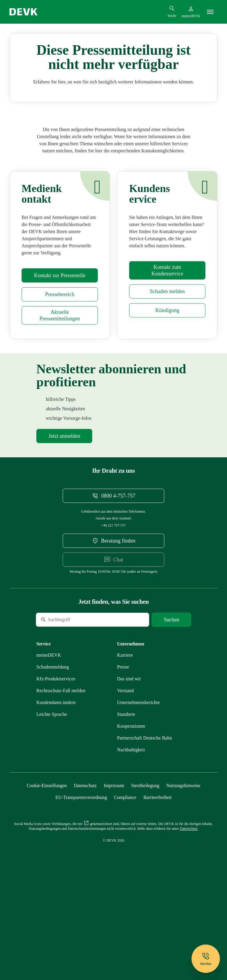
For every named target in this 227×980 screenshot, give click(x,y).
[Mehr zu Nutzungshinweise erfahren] (183, 875)
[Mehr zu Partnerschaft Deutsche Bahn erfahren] (145, 828)
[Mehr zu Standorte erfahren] (126, 804)
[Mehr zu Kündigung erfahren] (167, 400)
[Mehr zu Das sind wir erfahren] (129, 769)
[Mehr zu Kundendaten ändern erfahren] (56, 792)
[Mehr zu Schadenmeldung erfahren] (167, 381)
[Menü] (210, 12)
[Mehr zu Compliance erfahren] (125, 887)
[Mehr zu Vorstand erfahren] (125, 780)
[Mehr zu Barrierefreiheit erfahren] (157, 887)
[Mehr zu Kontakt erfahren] (167, 360)
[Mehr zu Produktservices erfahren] (56, 769)
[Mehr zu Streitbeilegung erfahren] (145, 875)
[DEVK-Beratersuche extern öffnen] (113, 631)
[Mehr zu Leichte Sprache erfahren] (52, 804)
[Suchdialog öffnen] (172, 12)
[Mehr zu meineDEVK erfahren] (49, 745)
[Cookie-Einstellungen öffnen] (47, 875)
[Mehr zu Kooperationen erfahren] (131, 816)
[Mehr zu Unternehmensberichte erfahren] (138, 792)
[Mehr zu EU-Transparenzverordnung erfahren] (81, 887)
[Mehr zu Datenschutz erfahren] (85, 875)
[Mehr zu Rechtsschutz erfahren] (61, 780)
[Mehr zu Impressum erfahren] (114, 875)
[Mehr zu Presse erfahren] (60, 365)
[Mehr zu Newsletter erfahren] (64, 526)
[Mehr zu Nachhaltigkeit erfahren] (131, 840)
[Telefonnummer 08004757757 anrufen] (113, 586)
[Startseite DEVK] (23, 12)
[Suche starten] (171, 710)
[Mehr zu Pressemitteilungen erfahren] (60, 405)
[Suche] (76, 710)
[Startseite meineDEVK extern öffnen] (191, 12)
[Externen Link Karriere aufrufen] (125, 745)
